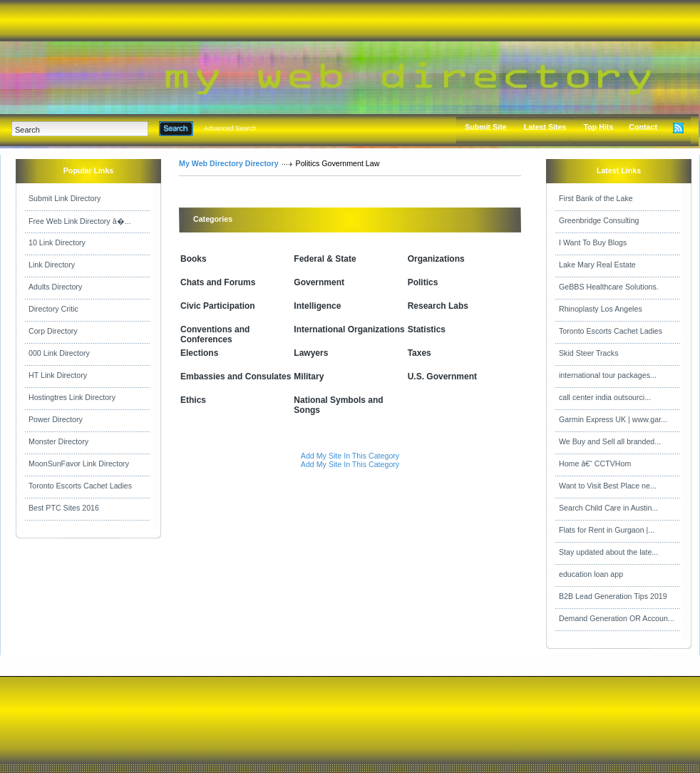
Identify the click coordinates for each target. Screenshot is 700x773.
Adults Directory (55, 287)
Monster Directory (58, 441)
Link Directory (52, 265)
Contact (643, 127)
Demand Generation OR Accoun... (617, 618)
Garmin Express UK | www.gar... (613, 419)
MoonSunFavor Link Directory (79, 464)
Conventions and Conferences (215, 334)
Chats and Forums (218, 282)
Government (319, 282)
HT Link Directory (58, 375)
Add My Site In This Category (350, 456)
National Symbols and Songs (338, 405)
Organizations (436, 259)
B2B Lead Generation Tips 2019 (613, 596)
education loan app (591, 574)
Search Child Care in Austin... (608, 508)
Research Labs (438, 306)
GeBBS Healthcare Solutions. (609, 287)
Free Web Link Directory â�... (79, 221)
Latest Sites (545, 127)
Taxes (420, 353)
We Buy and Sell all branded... (610, 441)
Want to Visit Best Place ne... (608, 486)
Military (309, 377)
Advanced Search (230, 128)
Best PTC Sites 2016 (64, 508)
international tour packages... (608, 375)
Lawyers (311, 353)
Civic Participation (218, 306)
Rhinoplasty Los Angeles (601, 309)
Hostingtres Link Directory (72, 397)
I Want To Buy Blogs (593, 242)
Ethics (193, 400)
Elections (199, 353)
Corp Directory (53, 331)
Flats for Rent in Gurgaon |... (607, 530)
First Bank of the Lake (596, 198)
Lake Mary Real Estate (597, 265)
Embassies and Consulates (236, 377)
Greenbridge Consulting (599, 220)
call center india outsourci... (605, 397)
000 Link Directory (59, 353)
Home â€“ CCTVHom (595, 464)
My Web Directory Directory (229, 163)
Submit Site (486, 127)
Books (194, 259)
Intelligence (317, 306)
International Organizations (349, 329)
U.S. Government (442, 377)
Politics (423, 282)
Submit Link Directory (65, 198)
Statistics (427, 329)
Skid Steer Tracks (589, 353)
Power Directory (56, 419)
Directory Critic (53, 309)
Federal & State (325, 259)
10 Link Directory (57, 242)
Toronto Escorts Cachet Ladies (80, 486)
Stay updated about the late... (608, 552)
